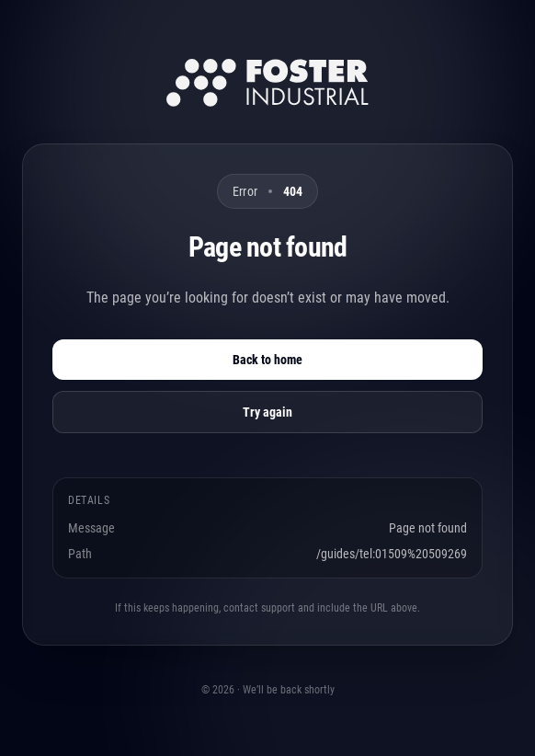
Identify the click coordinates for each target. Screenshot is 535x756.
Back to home (267, 360)
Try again (267, 412)
